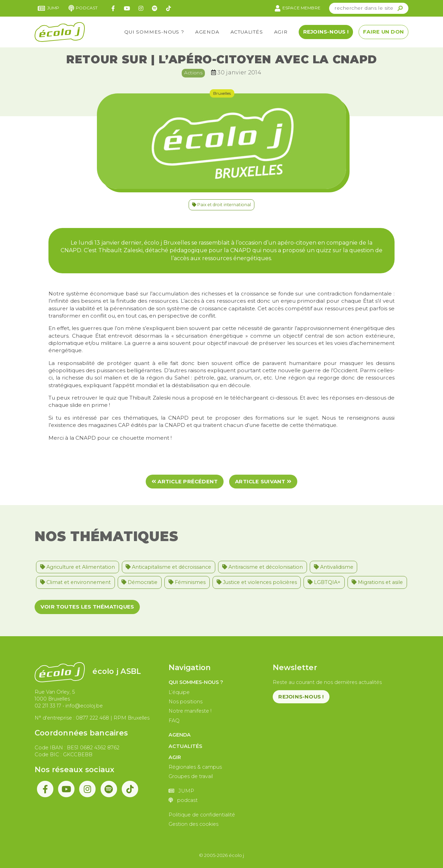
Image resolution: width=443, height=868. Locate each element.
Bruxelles (222, 93)
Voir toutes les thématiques (87, 607)
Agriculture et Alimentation (78, 567)
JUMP (49, 8)
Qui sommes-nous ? (154, 32)
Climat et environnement (75, 582)
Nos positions (186, 702)
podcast (83, 8)
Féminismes (187, 582)
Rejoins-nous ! (326, 32)
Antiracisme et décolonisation (263, 567)
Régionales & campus (195, 767)
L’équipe (179, 692)
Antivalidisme (334, 567)
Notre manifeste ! (190, 711)
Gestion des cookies (193, 824)
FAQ (174, 721)
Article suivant (263, 482)
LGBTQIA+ (324, 582)
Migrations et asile (377, 582)
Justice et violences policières (257, 582)
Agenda (207, 32)
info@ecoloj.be (84, 706)
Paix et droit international (221, 205)
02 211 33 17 (48, 706)
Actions (193, 73)
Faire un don (383, 32)
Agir (281, 32)
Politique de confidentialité (202, 815)
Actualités (247, 32)
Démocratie (139, 582)
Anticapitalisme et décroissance (168, 567)
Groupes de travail (191, 776)
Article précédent (185, 482)
